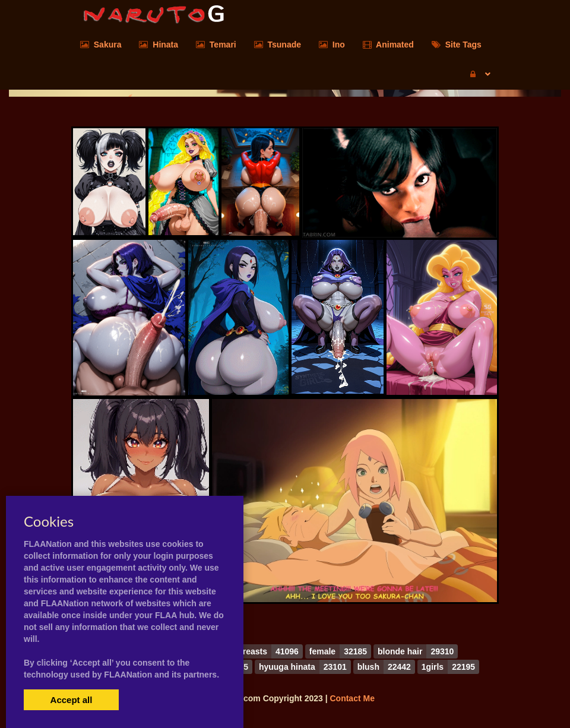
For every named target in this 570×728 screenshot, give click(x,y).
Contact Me (352, 698)
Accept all (72, 700)
